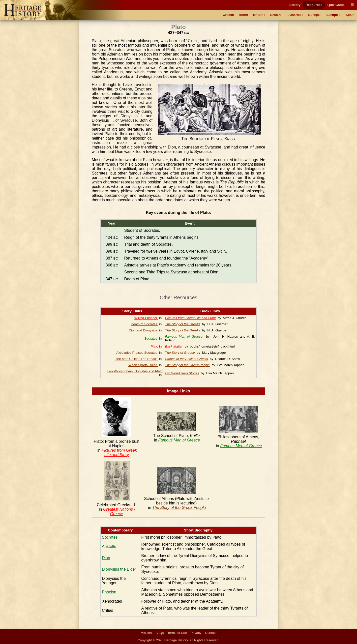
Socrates (151, 338)
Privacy (196, 633)
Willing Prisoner (146, 318)
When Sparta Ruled (143, 365)
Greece (228, 15)
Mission (146, 633)
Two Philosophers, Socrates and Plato (135, 371)
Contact (211, 633)
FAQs (160, 633)
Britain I (259, 15)
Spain (350, 15)
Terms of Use (177, 633)
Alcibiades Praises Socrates (137, 353)
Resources (314, 5)
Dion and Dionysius (143, 330)
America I (296, 15)
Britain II (277, 15)
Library (295, 5)
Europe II (334, 15)
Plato (154, 346)
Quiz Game (336, 5)
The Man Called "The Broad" (137, 359)
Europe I (315, 15)
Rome (243, 15)
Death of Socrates (145, 324)
